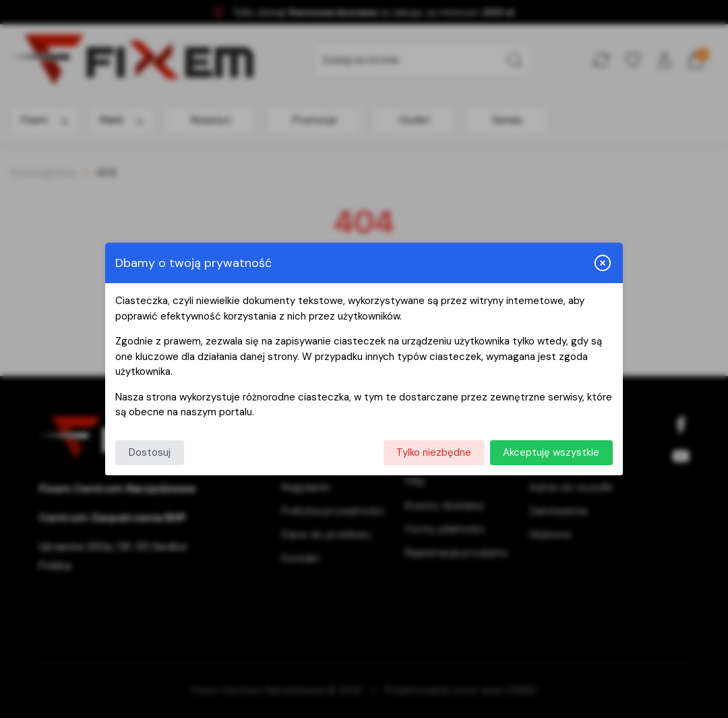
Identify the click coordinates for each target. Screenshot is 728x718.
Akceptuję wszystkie (551, 452)
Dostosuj (150, 452)
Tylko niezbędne (434, 452)
